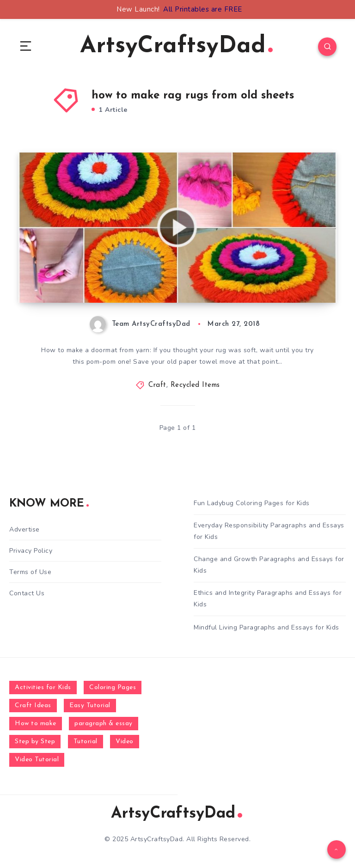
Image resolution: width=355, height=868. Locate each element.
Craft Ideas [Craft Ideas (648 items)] (33, 706)
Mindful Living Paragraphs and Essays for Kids (266, 627)
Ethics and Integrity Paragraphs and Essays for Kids (268, 599)
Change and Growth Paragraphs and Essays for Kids (269, 565)
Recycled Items (195, 385)
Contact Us (27, 593)
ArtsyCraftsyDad (176, 46)
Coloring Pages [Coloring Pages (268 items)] (113, 688)
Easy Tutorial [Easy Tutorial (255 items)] (90, 706)
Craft (157, 385)
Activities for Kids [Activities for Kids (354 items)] (43, 688)
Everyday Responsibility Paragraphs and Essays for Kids (269, 531)
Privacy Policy (31, 551)
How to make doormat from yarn (107, 284)
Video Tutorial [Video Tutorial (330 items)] (37, 760)
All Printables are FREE (203, 9)
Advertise (24, 529)
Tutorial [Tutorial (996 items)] (86, 742)
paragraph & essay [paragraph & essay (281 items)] (104, 724)
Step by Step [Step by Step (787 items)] (35, 742)
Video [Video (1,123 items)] (125, 742)
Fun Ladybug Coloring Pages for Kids (252, 503)
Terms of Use (30, 572)
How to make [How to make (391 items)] (36, 724)
